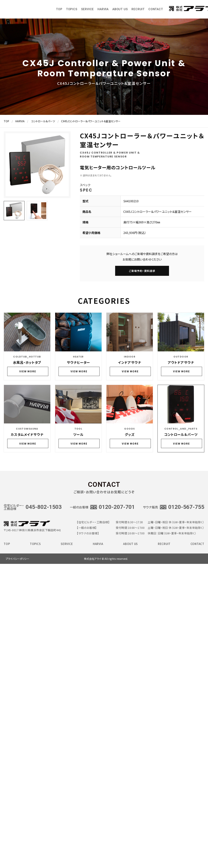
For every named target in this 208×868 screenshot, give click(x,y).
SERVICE (88, 10)
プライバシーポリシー (17, 559)
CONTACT (156, 10)
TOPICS (72, 10)
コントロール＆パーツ (43, 121)
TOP (59, 10)
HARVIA (103, 10)
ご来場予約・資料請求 (142, 271)
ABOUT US (120, 10)
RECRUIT (138, 10)
